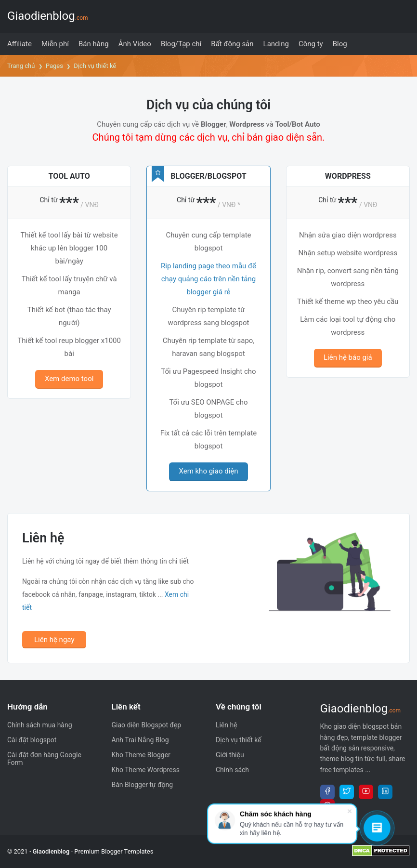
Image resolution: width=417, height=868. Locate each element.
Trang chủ (21, 66)
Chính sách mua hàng (40, 725)
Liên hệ (227, 725)
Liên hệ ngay (54, 640)
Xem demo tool (69, 379)
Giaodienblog (48, 16)
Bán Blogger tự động (143, 785)
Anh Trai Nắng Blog (140, 740)
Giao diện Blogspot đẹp (147, 725)
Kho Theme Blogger (141, 755)
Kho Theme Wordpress (146, 770)
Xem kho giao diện (208, 471)
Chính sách (232, 770)
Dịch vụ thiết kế (239, 740)
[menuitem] (20, 44)
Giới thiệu (230, 755)
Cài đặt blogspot (32, 740)
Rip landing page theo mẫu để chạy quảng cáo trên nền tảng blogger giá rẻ (208, 279)
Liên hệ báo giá (348, 357)
